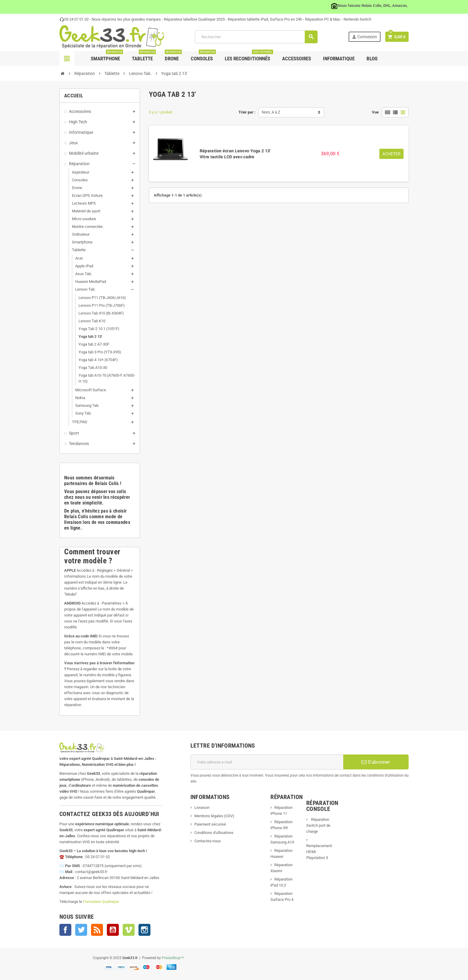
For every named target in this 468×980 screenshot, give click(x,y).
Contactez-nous (208, 841)
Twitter (81, 930)
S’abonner (376, 762)
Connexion (364, 37)
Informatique (339, 59)
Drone (173, 56)
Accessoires (297, 59)
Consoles (203, 56)
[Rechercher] (256, 37)
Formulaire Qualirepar (101, 902)
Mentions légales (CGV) (214, 816)
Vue (375, 112)
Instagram (144, 930)
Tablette (144, 56)
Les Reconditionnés (249, 56)
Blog (372, 59)
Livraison (202, 808)
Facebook (65, 930)
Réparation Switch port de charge (318, 825)
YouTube (113, 930)
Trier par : (247, 112)
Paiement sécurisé (210, 824)
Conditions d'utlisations (214, 833)
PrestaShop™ (173, 958)
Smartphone (107, 56)
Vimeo (129, 930)
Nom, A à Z (271, 112)
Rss (97, 930)
